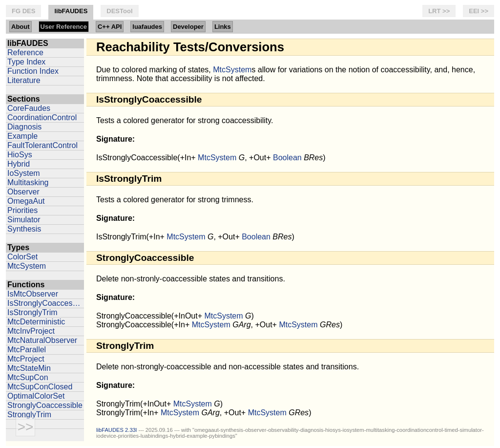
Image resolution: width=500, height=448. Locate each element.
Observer (23, 192)
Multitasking (28, 182)
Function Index (33, 71)
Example (22, 136)
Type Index (26, 62)
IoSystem (24, 173)
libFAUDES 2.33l (116, 430)
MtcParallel (27, 350)
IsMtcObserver (33, 294)
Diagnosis (24, 127)
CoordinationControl (42, 117)
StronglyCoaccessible (45, 405)
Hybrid (19, 164)
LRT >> (439, 11)
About (21, 27)
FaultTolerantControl (42, 145)
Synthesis (24, 229)
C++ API (110, 27)
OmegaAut (26, 201)
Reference (25, 53)
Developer (188, 27)
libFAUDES (71, 11)
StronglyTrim (29, 415)
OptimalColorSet (36, 396)
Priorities (22, 210)
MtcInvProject (31, 331)
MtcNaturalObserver (42, 340)
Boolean (287, 158)
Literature (24, 80)
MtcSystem (27, 266)
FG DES (23, 11)
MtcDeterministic (36, 322)
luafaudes (147, 27)
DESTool (119, 11)
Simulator (24, 220)
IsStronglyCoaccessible (46, 303)
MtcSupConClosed (40, 387)
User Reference (64, 27)
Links (223, 27)
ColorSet (22, 257)
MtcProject (26, 359)
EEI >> (479, 11)
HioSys (20, 155)
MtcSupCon (28, 377)
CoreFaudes (29, 108)
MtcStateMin (29, 368)
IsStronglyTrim (32, 312)
